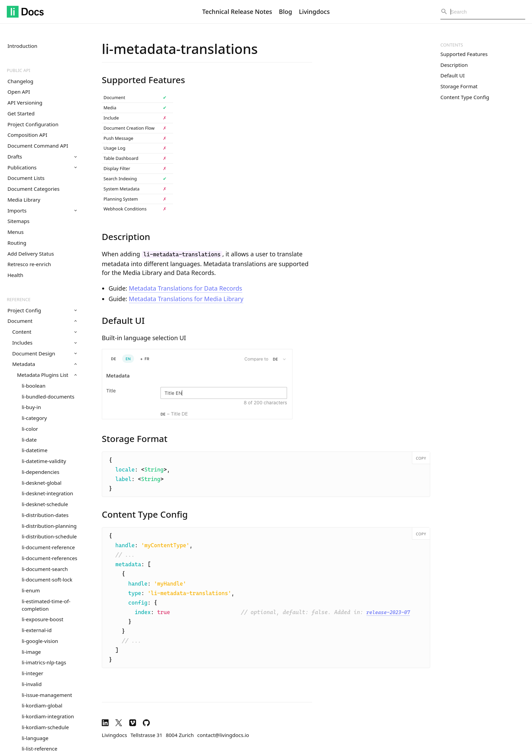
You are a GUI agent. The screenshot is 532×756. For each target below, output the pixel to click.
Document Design (44, 353)
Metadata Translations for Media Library (186, 299)
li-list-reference (40, 749)
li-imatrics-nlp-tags (44, 662)
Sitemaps (18, 221)
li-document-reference (48, 547)
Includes (44, 343)
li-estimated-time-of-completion (46, 605)
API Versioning (25, 103)
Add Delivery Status (31, 254)
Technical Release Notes (237, 12)
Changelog (20, 81)
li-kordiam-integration (48, 716)
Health (15, 275)
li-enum (31, 590)
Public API (18, 70)
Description (454, 65)
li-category (34, 418)
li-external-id (37, 630)
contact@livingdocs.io (223, 735)
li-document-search (45, 569)
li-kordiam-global (42, 705)
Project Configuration (33, 124)
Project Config (42, 310)
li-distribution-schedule (49, 536)
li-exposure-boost (43, 619)
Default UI (453, 75)
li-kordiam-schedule (45, 727)
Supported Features (464, 54)
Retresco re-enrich (29, 264)
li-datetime (35, 450)
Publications (42, 167)
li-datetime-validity (44, 461)
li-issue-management (47, 695)
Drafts (42, 156)
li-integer (32, 673)
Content (44, 332)
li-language (35, 738)
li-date (29, 440)
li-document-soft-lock (47, 579)
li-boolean (34, 386)
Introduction (22, 46)
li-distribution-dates (45, 515)
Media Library (24, 200)
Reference (19, 299)
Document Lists (26, 178)
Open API (19, 92)
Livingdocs (314, 12)
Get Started (21, 113)
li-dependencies (41, 472)
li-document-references (50, 558)
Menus (16, 232)
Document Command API (38, 146)
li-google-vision (40, 641)
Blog (286, 12)
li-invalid (32, 684)
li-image (31, 652)
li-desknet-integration (47, 493)
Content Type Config (465, 97)
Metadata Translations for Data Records (186, 288)
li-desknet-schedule (45, 504)
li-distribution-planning (49, 526)
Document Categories (33, 189)
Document (42, 321)
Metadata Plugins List (47, 375)
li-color (30, 429)
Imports (42, 210)
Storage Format (459, 86)
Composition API (27, 135)
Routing (17, 243)
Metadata (44, 364)
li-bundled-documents (48, 397)
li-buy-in (31, 407)
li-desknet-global (42, 483)
